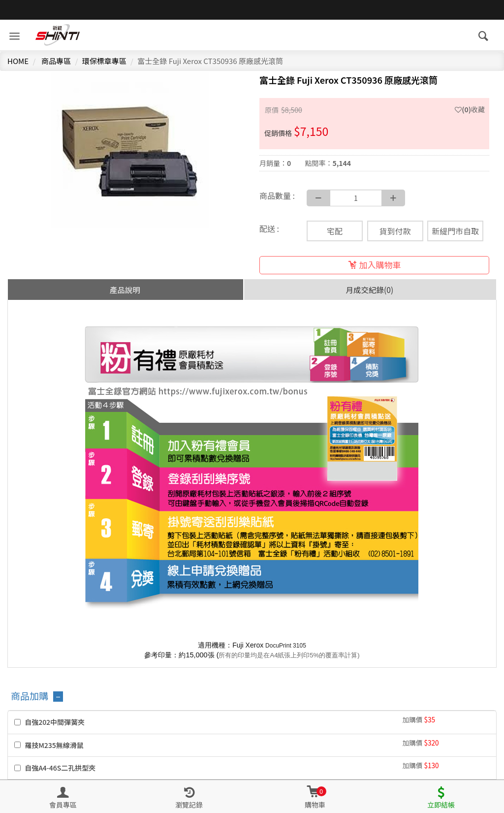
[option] (130, 150)
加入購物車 (375, 265)
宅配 (335, 231)
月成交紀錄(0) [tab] (370, 290)
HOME (18, 61)
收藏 (470, 109)
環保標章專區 (104, 61)
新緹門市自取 (455, 231)
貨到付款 (395, 231)
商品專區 (56, 61)
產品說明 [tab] (125, 290)
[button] (315, 797)
